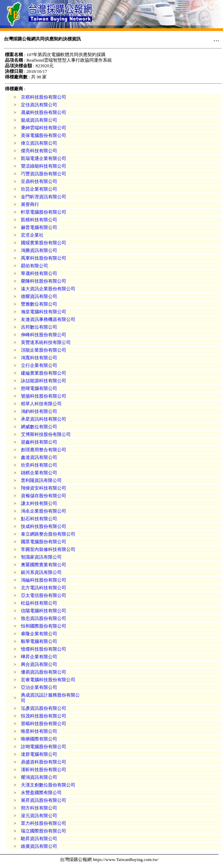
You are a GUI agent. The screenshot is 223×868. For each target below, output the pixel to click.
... (216, 39)
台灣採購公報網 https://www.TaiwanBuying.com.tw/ (109, 859)
